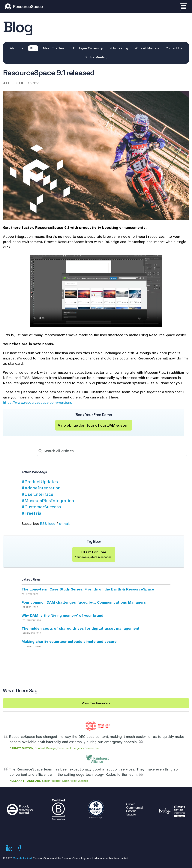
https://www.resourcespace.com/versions (37, 402)
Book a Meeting (96, 57)
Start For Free (94, 554)
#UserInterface (37, 494)
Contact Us (174, 48)
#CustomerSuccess (41, 507)
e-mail (64, 524)
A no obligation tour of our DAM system (94, 425)
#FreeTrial (32, 513)
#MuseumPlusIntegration (48, 501)
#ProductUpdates (40, 482)
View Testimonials (96, 703)
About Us (17, 48)
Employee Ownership (88, 48)
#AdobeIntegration (41, 488)
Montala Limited (22, 858)
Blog (33, 48)
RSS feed (48, 524)
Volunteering (119, 48)
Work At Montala (147, 48)
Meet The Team (55, 48)
